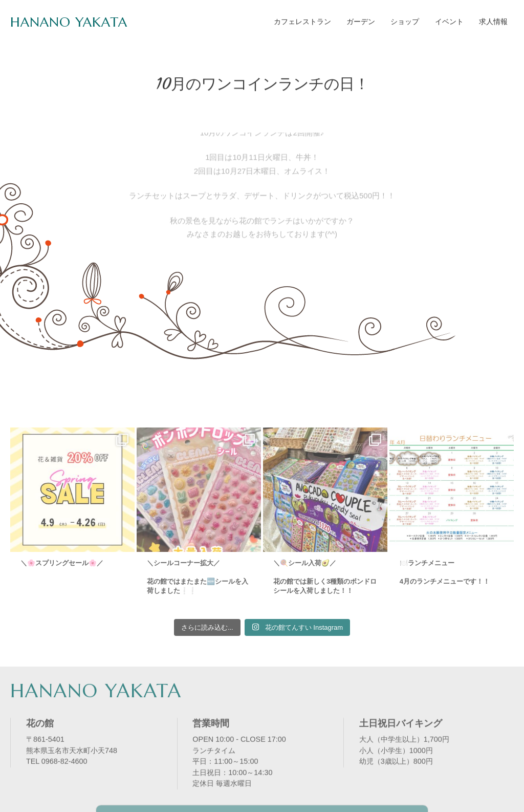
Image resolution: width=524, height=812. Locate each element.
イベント (449, 22)
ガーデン (361, 22)
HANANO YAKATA (69, 22)
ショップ (405, 22)
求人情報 (493, 22)
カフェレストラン (302, 22)
